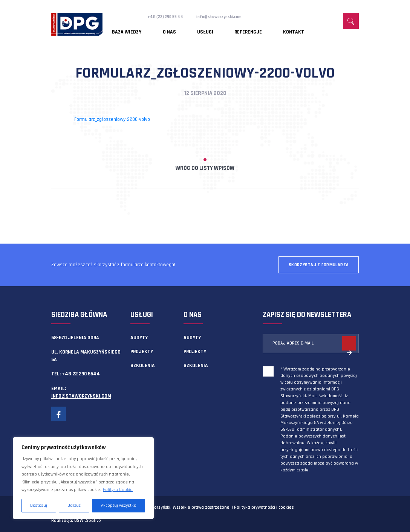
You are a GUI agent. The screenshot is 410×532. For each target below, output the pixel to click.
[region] (83, 478)
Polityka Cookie (118, 490)
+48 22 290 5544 (81, 374)
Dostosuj (39, 505)
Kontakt (248, 28)
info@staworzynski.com (229, 17)
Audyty (139, 338)
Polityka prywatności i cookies (264, 507)
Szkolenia (143, 366)
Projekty (142, 352)
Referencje (213, 28)
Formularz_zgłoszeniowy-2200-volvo (112, 119)
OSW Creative (88, 521)
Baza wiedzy (127, 28)
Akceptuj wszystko (119, 505)
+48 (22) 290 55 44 (169, 17)
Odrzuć (74, 505)
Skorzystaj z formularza (319, 265)
